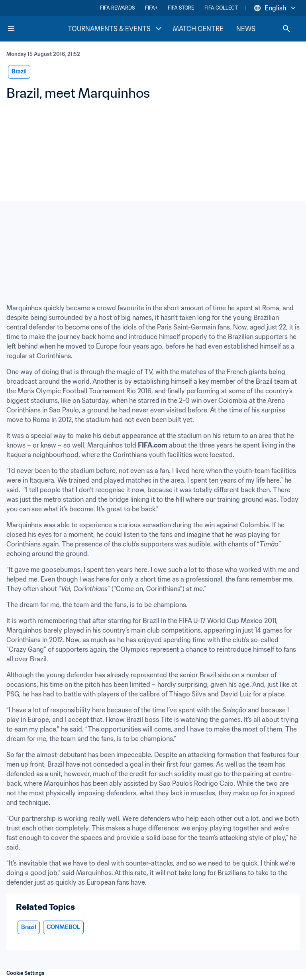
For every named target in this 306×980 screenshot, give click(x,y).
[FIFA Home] (37, 29)
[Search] (286, 29)
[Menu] (11, 29)
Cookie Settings (25, 973)
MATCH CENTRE (198, 29)
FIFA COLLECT (221, 8)
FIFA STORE (181, 8)
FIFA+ (151, 8)
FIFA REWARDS (117, 8)
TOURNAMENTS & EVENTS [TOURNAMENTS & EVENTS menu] (116, 29)
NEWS (246, 29)
